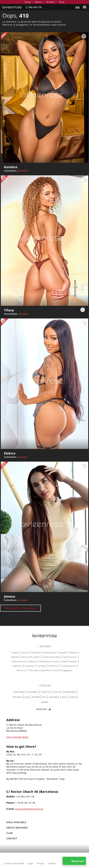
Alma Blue (17, 697)
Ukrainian (30, 666)
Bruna (65, 697)
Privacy (41, 863)
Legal (30, 863)
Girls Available (16, 822)
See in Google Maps (17, 737)
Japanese (46, 670)
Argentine (17, 666)
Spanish (63, 653)
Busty (62, 2)
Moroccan (22, 670)
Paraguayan (66, 670)
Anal (55, 670)
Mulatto (73, 653)
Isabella (44, 702)
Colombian (36, 653)
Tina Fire (58, 692)
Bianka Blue (70, 692)
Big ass (33, 661)
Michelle (36, 697)
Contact (12, 838)
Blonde (15, 657)
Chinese (42, 666)
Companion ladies (52, 657)
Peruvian (34, 670)
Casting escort (69, 666)
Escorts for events (31, 657)
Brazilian (51, 2)
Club (9, 833)
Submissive (45, 661)
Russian (73, 661)
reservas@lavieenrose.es (29, 809)
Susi (44, 697)
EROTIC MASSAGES (17, 828)
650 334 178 (35, 7)
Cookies (52, 863)
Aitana (73, 697)
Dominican (54, 666)
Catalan (15, 653)
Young (28, 2)
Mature (38, 2)
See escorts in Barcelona (20, 608)
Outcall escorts (19, 661)
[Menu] (85, 7)
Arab (64, 661)
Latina (25, 653)
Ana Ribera (33, 692)
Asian (56, 661)
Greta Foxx (46, 692)
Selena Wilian (20, 692)
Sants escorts (70, 657)
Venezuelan (50, 653)
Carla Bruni (54, 697)
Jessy (27, 697)
